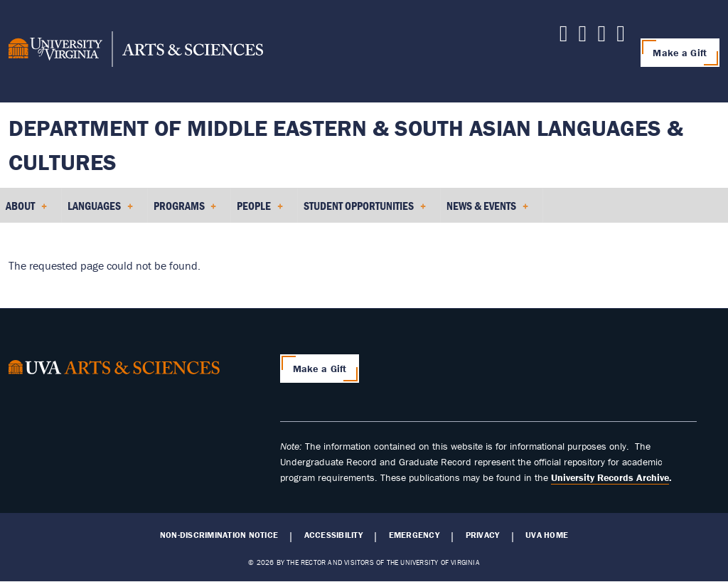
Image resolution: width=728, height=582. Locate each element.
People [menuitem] (260, 211)
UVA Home (547, 535)
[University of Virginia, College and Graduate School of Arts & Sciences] (136, 51)
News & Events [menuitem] (487, 211)
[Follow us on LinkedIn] (564, 37)
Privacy (483, 535)
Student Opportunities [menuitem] (365, 211)
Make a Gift (680, 53)
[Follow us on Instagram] (621, 37)
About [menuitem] (26, 211)
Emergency (414, 535)
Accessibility (333, 535)
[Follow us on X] (583, 37)
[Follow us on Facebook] (601, 37)
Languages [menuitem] (100, 211)
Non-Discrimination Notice (219, 535)
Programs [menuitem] (185, 211)
